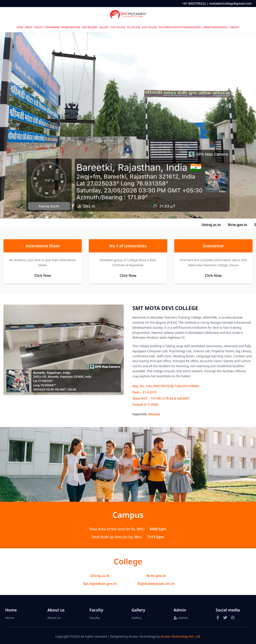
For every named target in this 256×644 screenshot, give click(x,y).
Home (10, 618)
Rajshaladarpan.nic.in (156, 584)
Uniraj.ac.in (100, 576)
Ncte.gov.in (156, 576)
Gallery (137, 618)
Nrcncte (154, 414)
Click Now (43, 275)
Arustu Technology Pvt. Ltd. (181, 636)
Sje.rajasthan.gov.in (100, 584)
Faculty (94, 618)
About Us (54, 618)
